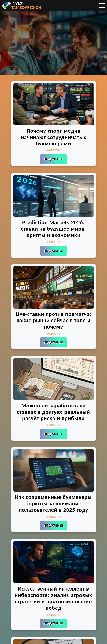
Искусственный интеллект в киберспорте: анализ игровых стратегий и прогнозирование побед (54, 598)
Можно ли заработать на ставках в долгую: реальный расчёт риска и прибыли (53, 412)
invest (26, 5)
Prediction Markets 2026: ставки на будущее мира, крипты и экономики (53, 229)
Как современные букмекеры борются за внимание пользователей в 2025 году (54, 503)
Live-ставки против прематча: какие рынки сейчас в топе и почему (53, 320)
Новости (53, 150)
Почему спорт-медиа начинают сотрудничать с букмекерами (53, 137)
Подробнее (53, 159)
